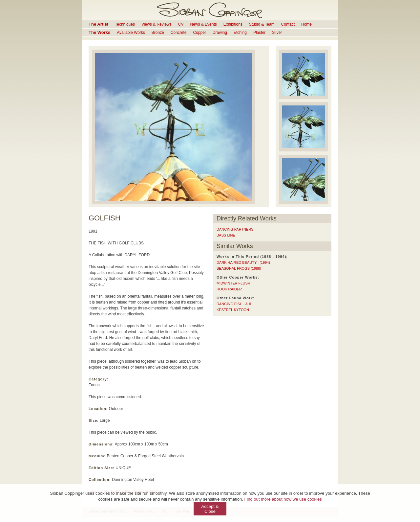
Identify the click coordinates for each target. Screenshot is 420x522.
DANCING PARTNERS (235, 229)
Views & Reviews (157, 24)
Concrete (179, 33)
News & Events (203, 24)
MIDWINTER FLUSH (233, 283)
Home (306, 24)
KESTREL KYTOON (233, 310)
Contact (288, 24)
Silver (277, 33)
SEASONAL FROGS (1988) (239, 268)
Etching (240, 33)
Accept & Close (210, 509)
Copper (200, 33)
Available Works (131, 33)
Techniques (125, 24)
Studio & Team (262, 24)
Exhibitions (233, 24)
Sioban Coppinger (210, 10)
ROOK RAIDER (229, 289)
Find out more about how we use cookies (283, 499)
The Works (99, 32)
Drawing (220, 33)
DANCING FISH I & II (234, 304)
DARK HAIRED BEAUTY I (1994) (243, 262)
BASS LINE (226, 235)
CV (181, 24)
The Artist (98, 24)
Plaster (259, 33)
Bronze (158, 33)
